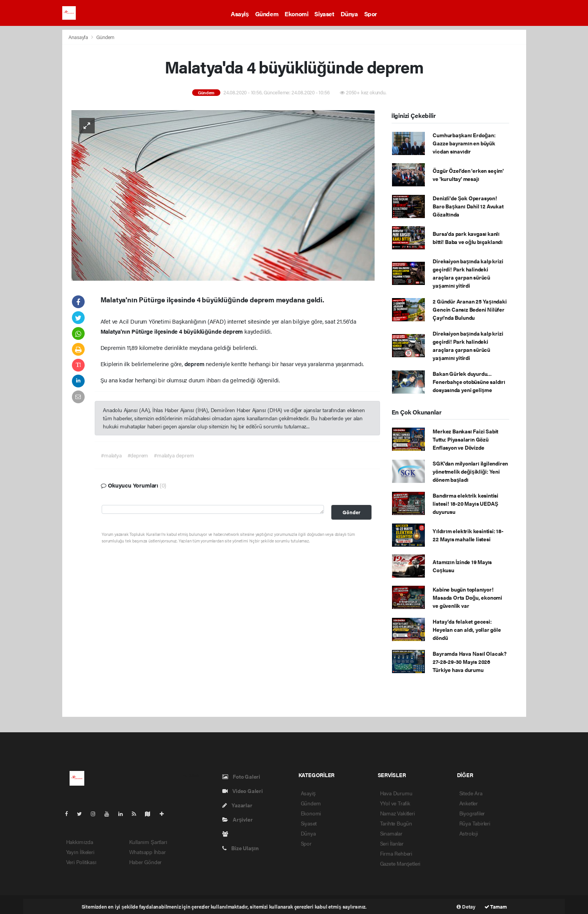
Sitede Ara (471, 793)
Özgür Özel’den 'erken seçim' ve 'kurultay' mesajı (468, 175)
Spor (371, 14)
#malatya (111, 455)
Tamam (496, 906)
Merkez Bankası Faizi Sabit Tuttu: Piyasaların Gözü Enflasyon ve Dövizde (465, 439)
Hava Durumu (396, 793)
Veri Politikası (81, 862)
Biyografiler (472, 813)
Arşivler (238, 819)
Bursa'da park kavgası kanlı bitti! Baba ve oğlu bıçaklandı (468, 238)
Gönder (351, 512)
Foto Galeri (241, 776)
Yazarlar (237, 805)
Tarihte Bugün (396, 823)
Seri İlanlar (392, 843)
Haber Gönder (146, 862)
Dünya (349, 14)
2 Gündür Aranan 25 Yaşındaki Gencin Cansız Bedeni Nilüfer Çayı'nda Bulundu (470, 309)
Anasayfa (79, 37)
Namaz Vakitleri (397, 813)
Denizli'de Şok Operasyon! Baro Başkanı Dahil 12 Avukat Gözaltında (468, 206)
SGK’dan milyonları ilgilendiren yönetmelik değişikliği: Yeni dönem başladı (470, 471)
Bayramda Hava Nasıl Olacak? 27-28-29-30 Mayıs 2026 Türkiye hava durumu (470, 662)
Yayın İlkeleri (80, 852)
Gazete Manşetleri (400, 863)
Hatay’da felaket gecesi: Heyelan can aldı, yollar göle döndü (467, 629)
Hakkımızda (80, 842)
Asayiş (240, 14)
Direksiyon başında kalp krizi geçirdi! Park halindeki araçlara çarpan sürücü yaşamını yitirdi (468, 273)
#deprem (138, 455)
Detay (466, 906)
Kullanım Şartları (148, 842)
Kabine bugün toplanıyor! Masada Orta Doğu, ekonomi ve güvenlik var (467, 597)
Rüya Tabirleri (475, 823)
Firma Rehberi (396, 853)
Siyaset (324, 14)
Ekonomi (296, 14)
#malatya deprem (174, 455)
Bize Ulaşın (240, 848)
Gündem (267, 14)
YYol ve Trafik (395, 803)
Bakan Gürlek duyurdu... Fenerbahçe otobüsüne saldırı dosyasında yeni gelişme (469, 382)
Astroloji (469, 833)
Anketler (469, 803)
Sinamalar (391, 833)
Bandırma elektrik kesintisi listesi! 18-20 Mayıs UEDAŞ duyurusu (465, 503)
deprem (195, 364)
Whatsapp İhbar (147, 852)
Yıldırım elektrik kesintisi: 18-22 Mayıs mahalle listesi (468, 535)
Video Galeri (243, 791)
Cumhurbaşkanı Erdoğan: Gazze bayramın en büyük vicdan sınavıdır (464, 143)
